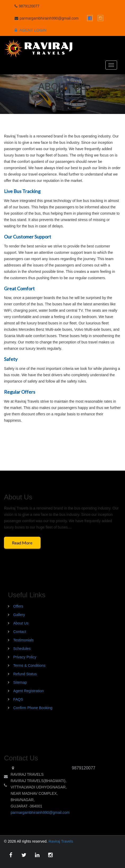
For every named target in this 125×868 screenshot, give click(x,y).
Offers (18, 606)
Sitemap (20, 682)
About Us (21, 623)
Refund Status (25, 674)
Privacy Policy (25, 657)
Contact (20, 632)
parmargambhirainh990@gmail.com (40, 812)
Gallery (19, 615)
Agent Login (31, 30)
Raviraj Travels (61, 841)
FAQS (18, 699)
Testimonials (23, 640)
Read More (22, 543)
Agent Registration (28, 691)
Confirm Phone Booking (33, 708)
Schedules (22, 649)
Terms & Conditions (29, 665)
